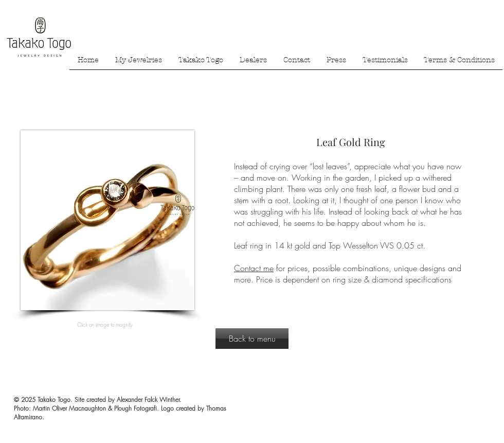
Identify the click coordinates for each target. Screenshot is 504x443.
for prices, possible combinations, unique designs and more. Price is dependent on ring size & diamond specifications (348, 274)
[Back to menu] (252, 339)
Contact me (254, 268)
